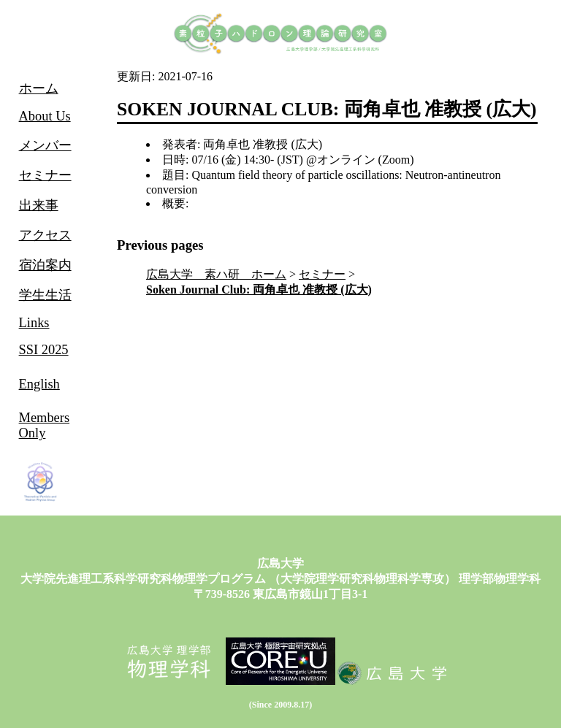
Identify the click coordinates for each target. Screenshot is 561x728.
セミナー (322, 274)
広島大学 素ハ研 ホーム (216, 274)
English (39, 384)
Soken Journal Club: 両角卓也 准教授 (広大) (259, 290)
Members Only (44, 425)
